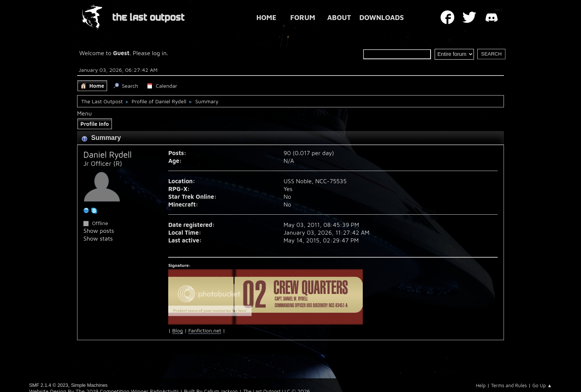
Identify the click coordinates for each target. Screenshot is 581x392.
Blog (178, 330)
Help (481, 385)
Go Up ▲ (542, 385)
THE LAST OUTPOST (148, 18)
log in (159, 53)
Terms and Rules (509, 385)
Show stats (98, 238)
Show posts (99, 231)
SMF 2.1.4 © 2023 (48, 385)
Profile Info (95, 124)
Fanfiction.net (205, 330)
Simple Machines (89, 385)
